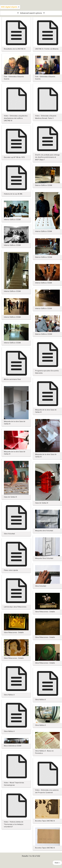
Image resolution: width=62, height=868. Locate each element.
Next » (57, 863)
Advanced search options (31, 13)
